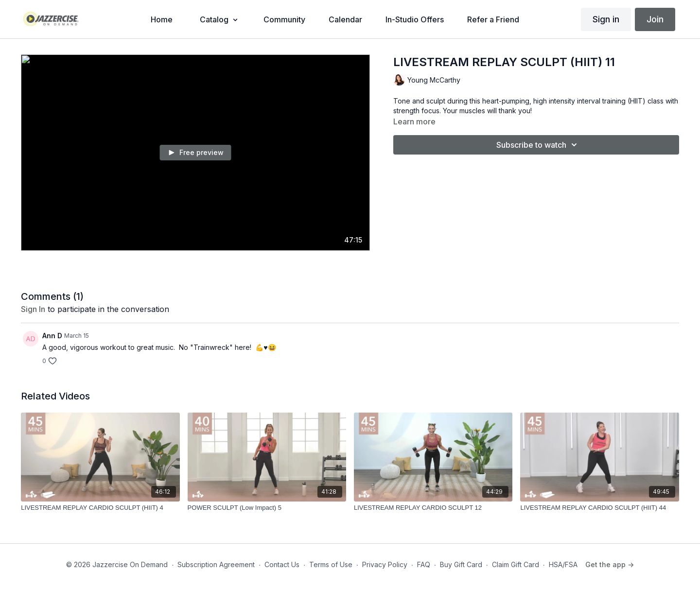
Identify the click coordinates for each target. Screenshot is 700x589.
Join (655, 19)
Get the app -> (610, 564)
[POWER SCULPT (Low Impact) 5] (267, 508)
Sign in (606, 19)
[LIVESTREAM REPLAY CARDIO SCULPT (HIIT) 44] (599, 508)
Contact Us (282, 564)
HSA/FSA (563, 564)
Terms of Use (331, 564)
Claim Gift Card (516, 564)
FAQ (424, 564)
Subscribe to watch (538, 145)
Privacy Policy (385, 564)
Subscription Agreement (216, 564)
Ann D (52, 336)
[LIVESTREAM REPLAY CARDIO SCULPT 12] (433, 508)
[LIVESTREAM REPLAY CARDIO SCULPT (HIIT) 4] (100, 508)
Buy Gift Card (461, 564)
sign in (33, 309)
